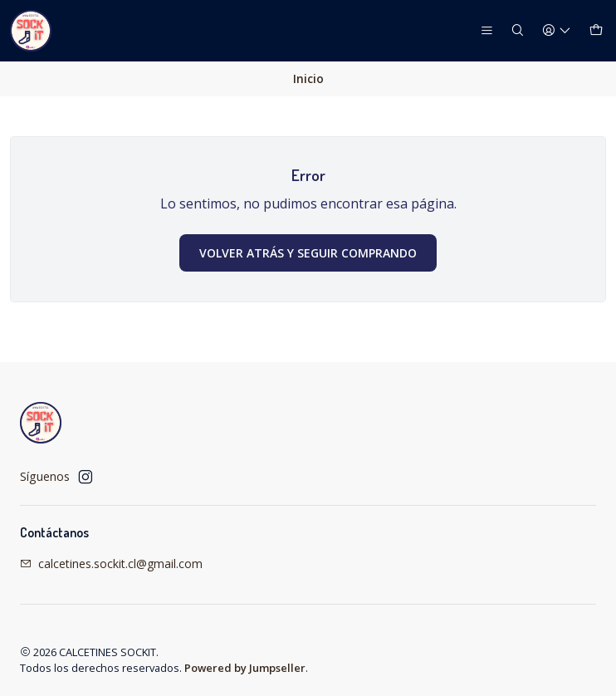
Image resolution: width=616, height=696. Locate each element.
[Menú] (487, 31)
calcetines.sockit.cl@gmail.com (111, 564)
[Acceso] (557, 31)
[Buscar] (518, 31)
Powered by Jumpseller (245, 668)
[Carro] (596, 31)
